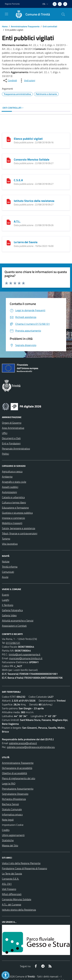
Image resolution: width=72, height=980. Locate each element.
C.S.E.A (18, 180)
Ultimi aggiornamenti (13, 835)
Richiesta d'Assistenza (14, 799)
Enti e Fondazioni (11, 443)
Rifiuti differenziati (12, 894)
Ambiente (7, 477)
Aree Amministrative (13, 428)
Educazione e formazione (15, 508)
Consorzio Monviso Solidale (32, 159)
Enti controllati (50, 26)
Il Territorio (8, 605)
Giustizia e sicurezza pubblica (17, 513)
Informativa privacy (12, 814)
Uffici (5, 433)
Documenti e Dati (11, 438)
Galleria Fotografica (12, 610)
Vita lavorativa (10, 544)
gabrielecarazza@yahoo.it (23, 743)
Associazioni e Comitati (14, 626)
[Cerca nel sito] (63, 14)
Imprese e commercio (13, 518)
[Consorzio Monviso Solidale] (9, 160)
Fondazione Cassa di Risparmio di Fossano (24, 868)
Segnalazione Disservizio (15, 794)
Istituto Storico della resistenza (34, 201)
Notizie (6, 561)
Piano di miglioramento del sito (19, 778)
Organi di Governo (12, 423)
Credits (6, 830)
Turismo (6, 539)
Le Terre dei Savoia (12, 874)
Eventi (5, 595)
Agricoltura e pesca (12, 471)
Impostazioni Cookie (13, 825)
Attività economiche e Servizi (18, 621)
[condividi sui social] (10, 81)
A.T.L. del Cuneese (12, 904)
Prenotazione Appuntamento (18, 789)
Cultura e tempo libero (14, 502)
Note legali (8, 820)
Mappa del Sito (10, 845)
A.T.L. (17, 221)
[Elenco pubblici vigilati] (9, 139)
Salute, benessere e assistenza (19, 528)
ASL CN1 (7, 884)
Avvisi (5, 577)
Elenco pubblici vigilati (28, 139)
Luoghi (6, 600)
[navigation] (7, 14)
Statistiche (8, 840)
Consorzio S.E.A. (10, 879)
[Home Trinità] (31, 14)
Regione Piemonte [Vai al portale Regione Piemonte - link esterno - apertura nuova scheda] (12, 4)
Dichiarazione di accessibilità (17, 768)
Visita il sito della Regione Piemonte (21, 863)
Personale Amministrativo (16, 449)
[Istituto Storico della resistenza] (9, 201)
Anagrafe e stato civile (14, 482)
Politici (5, 454)
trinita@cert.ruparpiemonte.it (25, 654)
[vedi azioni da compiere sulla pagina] (27, 81)
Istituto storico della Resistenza (19, 910)
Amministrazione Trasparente (25, 26)
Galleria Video (9, 615)
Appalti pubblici (10, 487)
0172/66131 (13, 643)
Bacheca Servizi (10, 804)
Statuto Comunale (12, 809)
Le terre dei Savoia (26, 242)
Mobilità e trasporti (12, 523)
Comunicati (8, 572)
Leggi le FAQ (9, 783)
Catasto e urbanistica (13, 497)
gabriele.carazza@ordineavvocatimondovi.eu (31, 747)
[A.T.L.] (9, 222)
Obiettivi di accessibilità (14, 773)
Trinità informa (10, 567)
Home (5, 26)
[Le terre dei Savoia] (9, 242)
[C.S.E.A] (9, 181)
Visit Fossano (9, 889)
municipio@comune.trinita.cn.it (26, 658)
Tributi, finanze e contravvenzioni (20, 533)
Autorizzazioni (9, 492)
